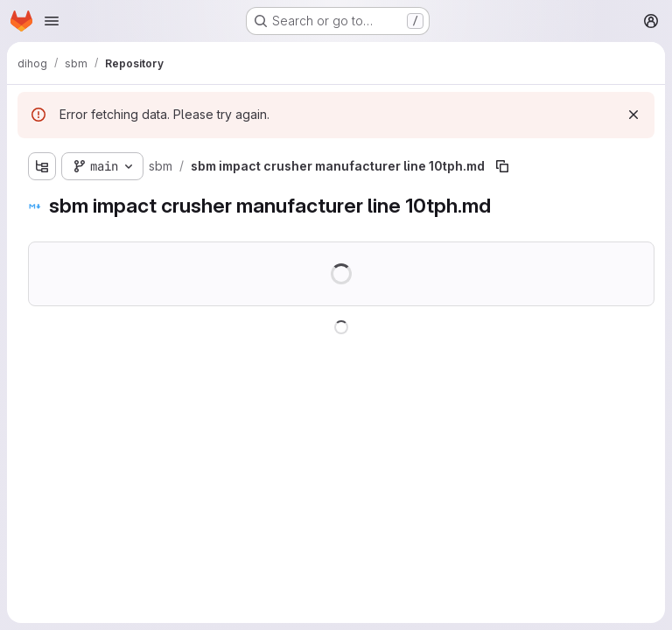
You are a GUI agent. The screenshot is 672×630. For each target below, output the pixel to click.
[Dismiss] (633, 115)
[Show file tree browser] (42, 166)
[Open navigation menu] (52, 21)
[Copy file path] (502, 166)
